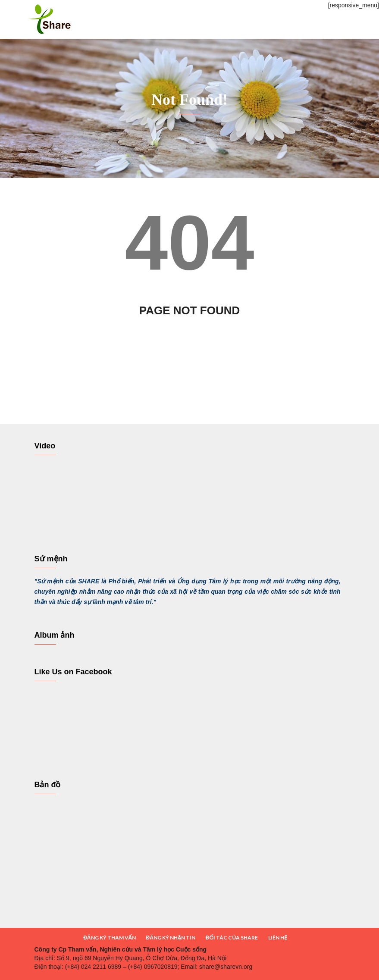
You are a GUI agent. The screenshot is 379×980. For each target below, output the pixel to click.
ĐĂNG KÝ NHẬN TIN (171, 938)
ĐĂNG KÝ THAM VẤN (109, 938)
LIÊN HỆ (278, 938)
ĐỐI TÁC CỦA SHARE (232, 938)
